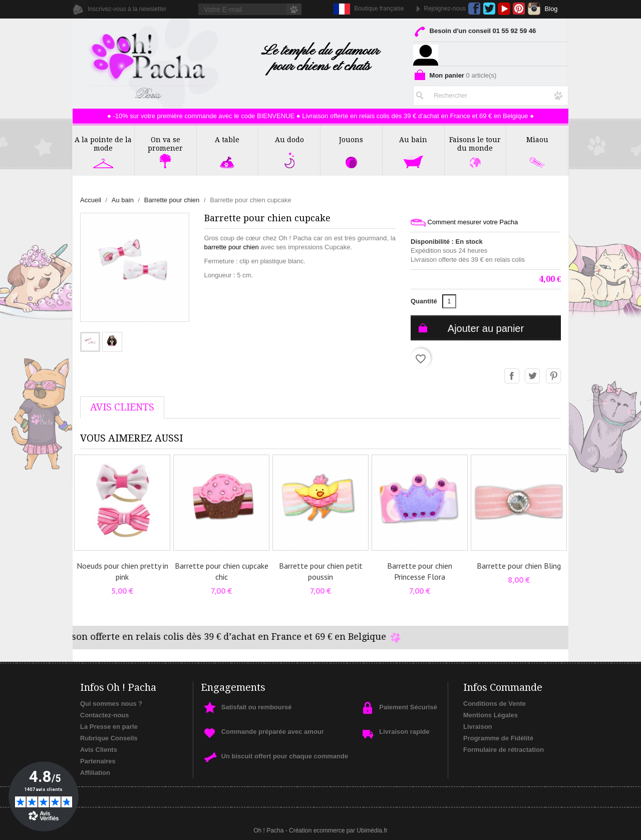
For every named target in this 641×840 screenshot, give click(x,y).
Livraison (478, 727)
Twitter (489, 9)
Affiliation (95, 773)
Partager (512, 376)
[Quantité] (449, 301)
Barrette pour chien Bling (519, 566)
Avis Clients (99, 750)
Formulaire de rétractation (504, 750)
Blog (551, 9)
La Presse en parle (109, 727)
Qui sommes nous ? (111, 704)
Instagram (534, 9)
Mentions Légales (491, 715)
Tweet (533, 376)
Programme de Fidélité (498, 738)
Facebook (474, 9)
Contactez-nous (105, 715)
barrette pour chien (232, 247)
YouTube (504, 9)
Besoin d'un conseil (474, 33)
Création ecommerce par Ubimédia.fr (338, 830)
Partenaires (98, 761)
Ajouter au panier (486, 328)
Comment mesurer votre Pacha (464, 223)
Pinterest (519, 9)
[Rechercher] (491, 94)
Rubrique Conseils (109, 738)
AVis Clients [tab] (122, 407)
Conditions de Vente (495, 704)
